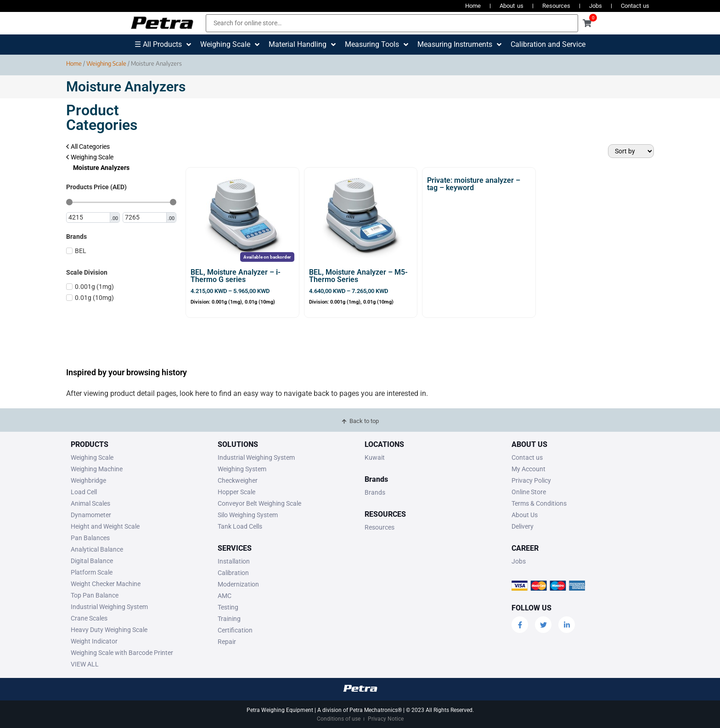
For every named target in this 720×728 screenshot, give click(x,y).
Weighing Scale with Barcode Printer (122, 653)
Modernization (238, 584)
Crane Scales (89, 618)
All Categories (88, 147)
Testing (228, 607)
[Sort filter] (631, 151)
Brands (375, 492)
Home (473, 6)
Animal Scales (90, 503)
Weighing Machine (97, 469)
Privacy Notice (386, 719)
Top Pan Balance (95, 595)
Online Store (529, 492)
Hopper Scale (236, 492)
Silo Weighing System (248, 515)
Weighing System (242, 469)
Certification (235, 630)
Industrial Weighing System (109, 607)
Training (229, 619)
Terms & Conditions (539, 503)
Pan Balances (90, 538)
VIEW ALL (85, 664)
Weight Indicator (94, 641)
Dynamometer (91, 515)
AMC (225, 596)
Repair (227, 642)
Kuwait (375, 457)
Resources (556, 6)
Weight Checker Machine (106, 584)
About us (511, 6)
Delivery (523, 526)
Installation (234, 561)
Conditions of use (339, 719)
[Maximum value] (145, 218)
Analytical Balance (97, 549)
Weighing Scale (106, 63)
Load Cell (84, 492)
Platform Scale (92, 572)
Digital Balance (92, 561)
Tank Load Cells (240, 526)
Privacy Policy (531, 480)
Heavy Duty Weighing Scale (109, 630)
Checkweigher (238, 480)
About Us (525, 515)
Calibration (233, 573)
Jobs (596, 6)
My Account (529, 469)
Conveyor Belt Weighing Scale (259, 503)
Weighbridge (88, 480)
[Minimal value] (121, 202)
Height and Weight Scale (105, 526)
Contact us (635, 6)
